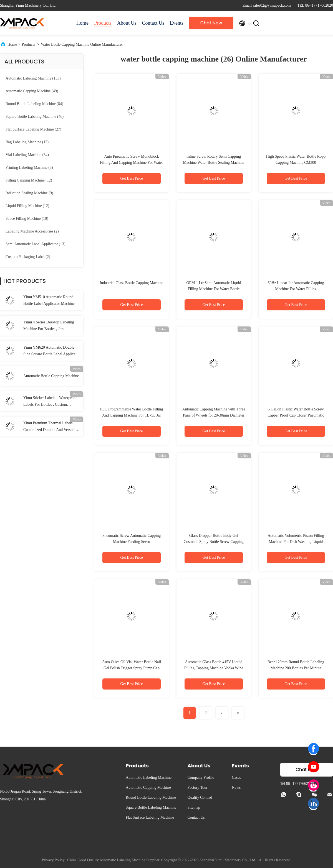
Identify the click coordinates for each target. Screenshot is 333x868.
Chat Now (211, 23)
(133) (33, 78)
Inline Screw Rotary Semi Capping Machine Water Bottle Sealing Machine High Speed (214, 163)
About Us (127, 23)
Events (177, 23)
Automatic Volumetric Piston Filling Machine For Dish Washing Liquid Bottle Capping (296, 542)
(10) (27, 219)
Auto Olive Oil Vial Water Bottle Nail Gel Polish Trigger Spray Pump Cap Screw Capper (132, 668)
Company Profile (201, 778)
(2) (32, 231)
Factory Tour (197, 787)
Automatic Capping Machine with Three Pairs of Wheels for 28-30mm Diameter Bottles (214, 415)
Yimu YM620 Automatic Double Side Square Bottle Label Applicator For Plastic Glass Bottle (51, 351)
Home (82, 23)
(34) (27, 155)
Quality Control (200, 797)
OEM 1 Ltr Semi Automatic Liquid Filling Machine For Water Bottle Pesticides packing (214, 289)
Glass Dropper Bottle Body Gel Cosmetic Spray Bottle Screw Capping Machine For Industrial (214, 542)
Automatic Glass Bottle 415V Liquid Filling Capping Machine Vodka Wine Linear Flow (214, 668)
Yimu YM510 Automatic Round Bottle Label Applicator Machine (49, 300)
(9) (29, 193)
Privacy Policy (53, 860)
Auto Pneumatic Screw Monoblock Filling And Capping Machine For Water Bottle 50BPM (132, 163)
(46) (35, 117)
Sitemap (194, 807)
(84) (34, 104)
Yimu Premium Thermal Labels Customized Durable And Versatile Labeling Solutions (50, 427)
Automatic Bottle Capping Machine (51, 376)
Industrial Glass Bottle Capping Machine (131, 283)
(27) (33, 129)
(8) (29, 168)
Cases (236, 778)
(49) (32, 91)
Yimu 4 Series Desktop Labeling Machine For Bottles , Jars (49, 325)
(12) (29, 180)
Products (103, 23)
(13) (27, 142)
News (236, 787)
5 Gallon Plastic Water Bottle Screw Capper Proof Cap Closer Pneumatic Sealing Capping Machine (296, 415)
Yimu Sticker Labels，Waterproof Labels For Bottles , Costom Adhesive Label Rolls (50, 402)
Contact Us (153, 23)
